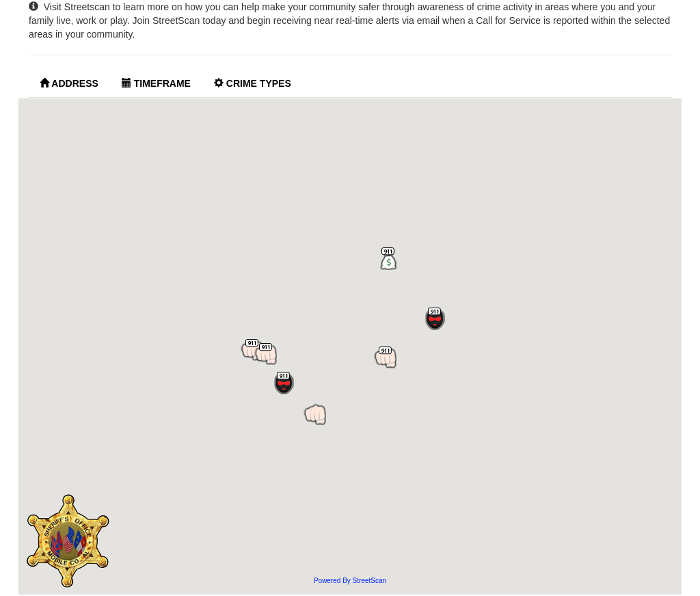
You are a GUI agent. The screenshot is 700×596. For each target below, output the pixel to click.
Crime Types (253, 83)
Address (69, 83)
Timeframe (156, 83)
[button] (315, 415)
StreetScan (369, 581)
